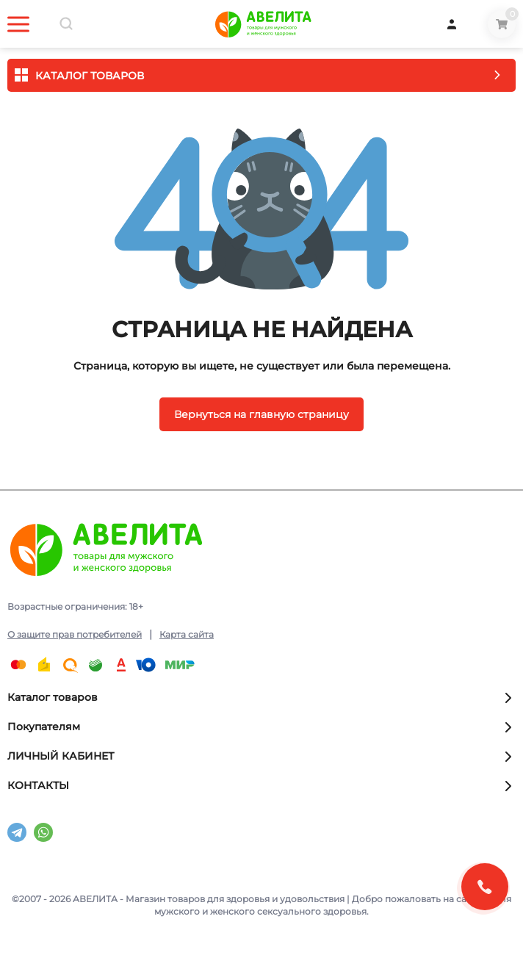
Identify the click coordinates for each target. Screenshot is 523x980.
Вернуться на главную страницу (261, 414)
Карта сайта (187, 634)
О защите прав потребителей (75, 634)
